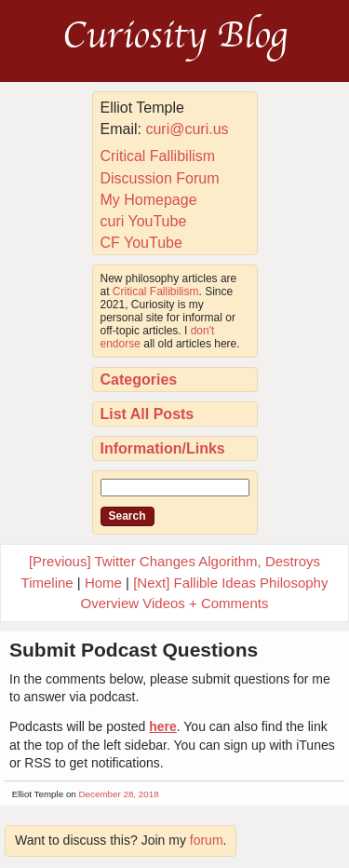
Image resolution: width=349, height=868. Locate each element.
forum (207, 840)
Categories (139, 380)
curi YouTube (144, 221)
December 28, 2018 (119, 794)
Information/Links (163, 448)
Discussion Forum (160, 178)
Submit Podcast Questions (134, 650)
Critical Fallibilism (158, 156)
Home (103, 583)
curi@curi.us (187, 129)
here (163, 726)
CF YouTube (141, 243)
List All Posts (148, 414)
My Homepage (149, 200)
